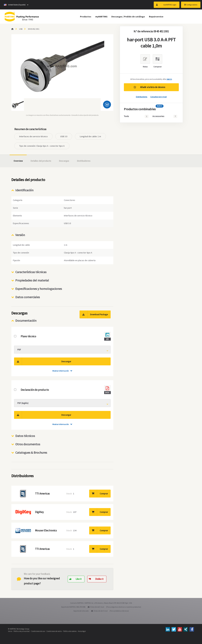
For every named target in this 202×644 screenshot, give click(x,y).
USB (21, 29)
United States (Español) (15, 5)
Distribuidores (142, 97)
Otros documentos (28, 444)
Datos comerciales (28, 297)
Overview (18, 161)
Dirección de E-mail (97, 607)
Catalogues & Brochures (31, 452)
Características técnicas (31, 272)
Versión (20, 235)
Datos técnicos (25, 436)
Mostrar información (61, 371)
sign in (169, 79)
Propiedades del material (32, 280)
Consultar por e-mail (158, 97)
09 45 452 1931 (34, 29)
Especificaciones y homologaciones (39, 289)
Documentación (26, 321)
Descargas (64, 161)
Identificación (24, 190)
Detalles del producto (41, 161)
